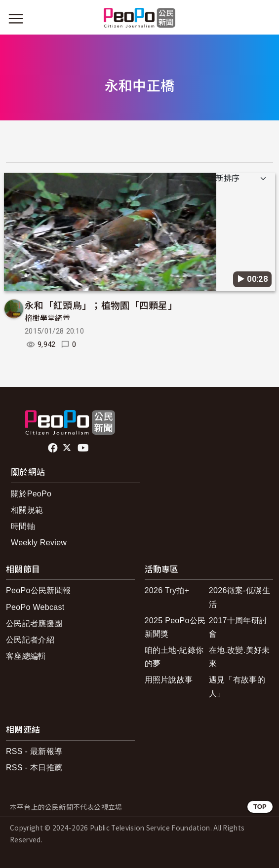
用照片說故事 (169, 680)
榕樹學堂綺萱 (47, 318)
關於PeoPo (31, 494)
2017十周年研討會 (238, 627)
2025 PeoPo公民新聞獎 (175, 627)
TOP (260, 807)
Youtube (84, 448)
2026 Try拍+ (167, 590)
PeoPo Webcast (35, 607)
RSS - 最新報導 (34, 751)
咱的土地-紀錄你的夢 (174, 657)
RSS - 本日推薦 (34, 768)
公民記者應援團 (34, 623)
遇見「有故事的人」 (237, 686)
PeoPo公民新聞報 (38, 590)
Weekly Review (39, 543)
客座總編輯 (26, 656)
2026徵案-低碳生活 (239, 597)
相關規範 (27, 510)
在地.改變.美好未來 (239, 657)
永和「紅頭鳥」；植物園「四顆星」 (101, 305)
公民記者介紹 (30, 640)
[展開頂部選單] (263, 19)
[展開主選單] (16, 19)
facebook (54, 448)
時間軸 (23, 526)
